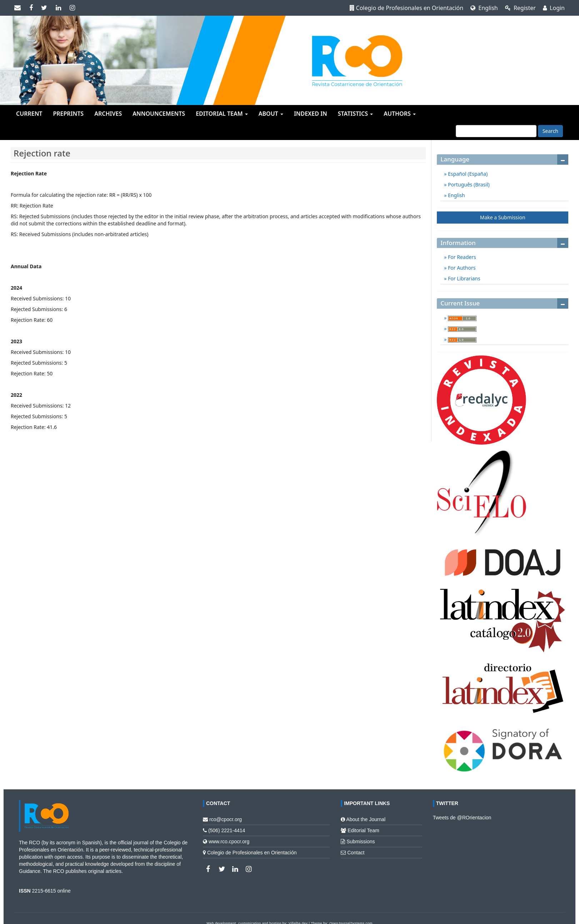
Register (520, 8)
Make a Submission (503, 217)
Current (29, 114)
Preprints (68, 114)
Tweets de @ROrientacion (462, 818)
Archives (108, 114)
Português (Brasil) (468, 184)
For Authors (461, 268)
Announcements (159, 114)
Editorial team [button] (222, 114)
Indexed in (311, 114)
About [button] (271, 114)
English (484, 8)
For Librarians (463, 278)
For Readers (461, 257)
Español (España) (467, 174)
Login (554, 8)
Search (550, 131)
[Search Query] (496, 131)
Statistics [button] (355, 114)
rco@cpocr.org (226, 819)
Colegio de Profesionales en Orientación (407, 8)
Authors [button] (400, 114)
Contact (356, 853)
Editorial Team (363, 830)
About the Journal (366, 819)
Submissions (361, 841)
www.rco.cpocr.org (229, 841)
